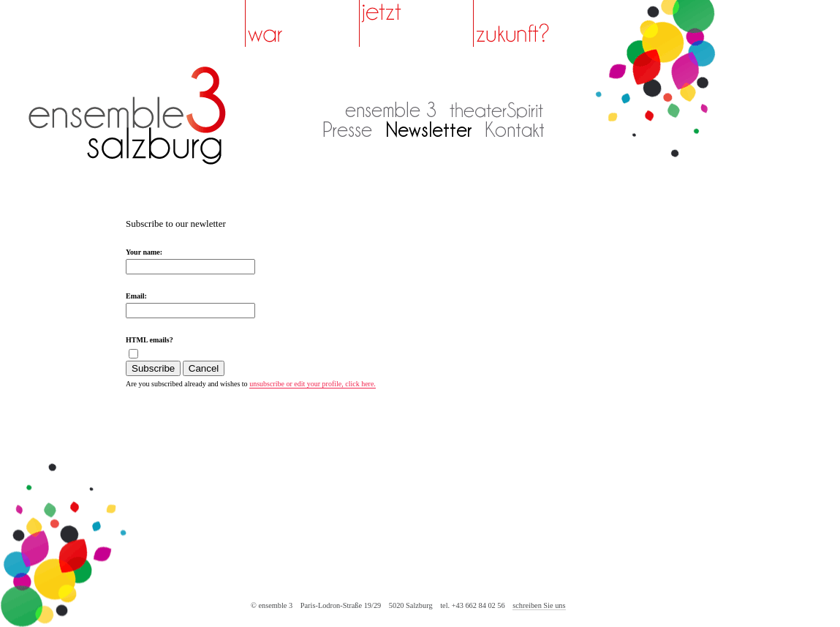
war (302, 23)
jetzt (416, 23)
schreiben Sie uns (539, 605)
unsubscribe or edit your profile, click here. (313, 384)
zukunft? (530, 23)
